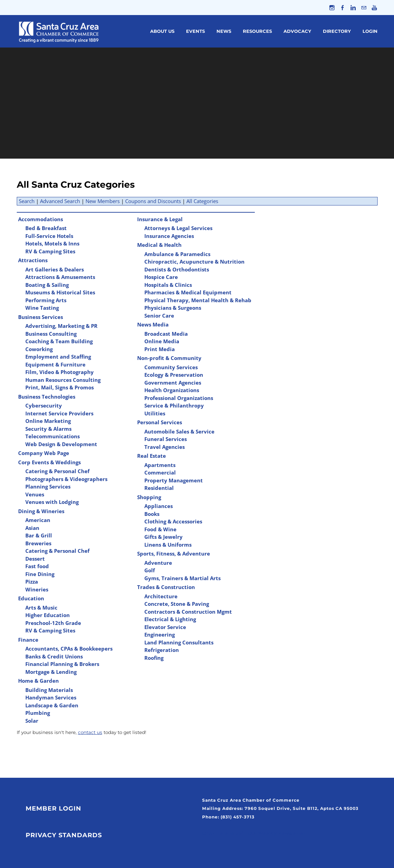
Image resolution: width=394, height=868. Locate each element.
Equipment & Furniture (55, 364)
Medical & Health (159, 245)
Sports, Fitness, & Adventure (174, 553)
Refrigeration (162, 650)
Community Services (171, 367)
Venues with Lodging (52, 502)
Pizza (32, 582)
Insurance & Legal (160, 219)
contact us (90, 732)
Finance (28, 640)
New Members (103, 201)
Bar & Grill (39, 535)
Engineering (160, 635)
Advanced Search (60, 201)
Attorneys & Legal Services (178, 228)
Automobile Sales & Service (179, 431)
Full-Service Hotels (49, 236)
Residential (159, 488)
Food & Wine (160, 529)
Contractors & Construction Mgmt (188, 612)
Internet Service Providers (59, 413)
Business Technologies (47, 397)
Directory (337, 31)
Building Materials (49, 690)
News (224, 31)
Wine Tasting (42, 308)
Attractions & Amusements (60, 277)
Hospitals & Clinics (168, 285)
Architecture (161, 596)
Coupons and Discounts (153, 201)
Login (370, 31)
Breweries (38, 543)
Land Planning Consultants (179, 642)
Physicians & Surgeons (173, 308)
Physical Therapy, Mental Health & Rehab (198, 300)
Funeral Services (166, 439)
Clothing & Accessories (173, 521)
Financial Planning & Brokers (62, 664)
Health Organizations (172, 390)
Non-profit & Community (169, 358)
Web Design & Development (61, 444)
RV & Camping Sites (50, 251)
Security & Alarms (48, 429)
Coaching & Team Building (59, 341)
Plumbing (38, 713)
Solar (32, 721)
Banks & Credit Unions (54, 656)
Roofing (154, 658)
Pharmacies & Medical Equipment (188, 292)
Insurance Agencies (169, 236)
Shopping (149, 497)
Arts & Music (41, 607)
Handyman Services (51, 697)
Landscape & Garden (52, 705)
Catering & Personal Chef (57, 471)
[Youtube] (374, 8)
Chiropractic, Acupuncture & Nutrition (194, 262)
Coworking (39, 349)
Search (27, 201)
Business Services (41, 317)
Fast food (37, 566)
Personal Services (160, 422)
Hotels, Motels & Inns (52, 243)
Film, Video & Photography (60, 372)
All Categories (202, 201)
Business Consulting (51, 334)
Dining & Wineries (41, 511)
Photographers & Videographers (66, 479)
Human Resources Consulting (63, 380)
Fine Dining (40, 574)
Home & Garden (38, 681)
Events (195, 31)
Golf (150, 570)
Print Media (160, 349)
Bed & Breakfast (46, 228)
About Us (162, 31)
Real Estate (152, 456)
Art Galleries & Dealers (55, 269)
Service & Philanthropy (174, 405)
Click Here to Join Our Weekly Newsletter (254, 833)
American (38, 520)
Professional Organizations (179, 398)
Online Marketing (48, 421)
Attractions (33, 260)
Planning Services (48, 486)
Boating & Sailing (47, 285)
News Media (153, 324)
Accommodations (41, 219)
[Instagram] (332, 8)
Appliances (159, 506)
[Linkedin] (353, 8)
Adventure (158, 563)
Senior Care (159, 316)
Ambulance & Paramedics (177, 254)
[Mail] (364, 8)
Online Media (162, 341)
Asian (32, 528)
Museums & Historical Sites (60, 292)
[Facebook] (343, 8)
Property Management (174, 480)
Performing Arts (46, 300)
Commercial (160, 472)
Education (31, 598)
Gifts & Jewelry (163, 537)
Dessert (35, 559)
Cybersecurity (44, 405)
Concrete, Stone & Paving (177, 604)
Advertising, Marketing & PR (61, 326)
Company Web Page (44, 453)
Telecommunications (52, 436)
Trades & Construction (166, 587)
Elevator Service (165, 627)
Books (152, 514)
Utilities (155, 413)
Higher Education (48, 615)
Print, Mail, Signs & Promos (60, 387)
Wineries (37, 589)
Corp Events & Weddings (49, 462)
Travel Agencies (165, 447)
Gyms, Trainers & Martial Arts (182, 578)
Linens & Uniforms (168, 545)
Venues (35, 494)
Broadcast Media (166, 334)
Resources (257, 31)
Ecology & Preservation (174, 375)
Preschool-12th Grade (53, 623)
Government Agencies (173, 383)
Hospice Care (161, 277)
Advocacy (297, 31)
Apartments (160, 465)
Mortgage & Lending (51, 672)
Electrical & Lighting (170, 619)
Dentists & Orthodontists (177, 269)
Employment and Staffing (58, 357)
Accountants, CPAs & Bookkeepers (69, 649)
